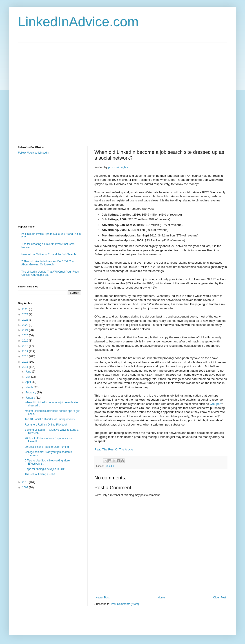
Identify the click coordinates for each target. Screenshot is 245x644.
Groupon (215, 404)
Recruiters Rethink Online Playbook (46, 425)
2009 (26, 487)
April (28, 382)
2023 (26, 320)
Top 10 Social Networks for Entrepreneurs (50, 419)
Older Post (219, 598)
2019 (26, 341)
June (29, 372)
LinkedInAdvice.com (78, 22)
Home (161, 598)
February (31, 393)
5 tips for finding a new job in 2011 (45, 469)
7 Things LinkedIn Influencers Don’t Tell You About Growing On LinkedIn (47, 263)
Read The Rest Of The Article (114, 449)
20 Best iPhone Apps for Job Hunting (47, 447)
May (28, 377)
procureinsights (118, 167)
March (30, 387)
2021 (26, 330)
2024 (26, 314)
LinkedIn (109, 466)
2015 (26, 346)
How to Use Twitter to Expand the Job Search (49, 254)
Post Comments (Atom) (125, 604)
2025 (26, 309)
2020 (26, 335)
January (31, 398)
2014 (26, 351)
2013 (26, 356)
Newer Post (102, 598)
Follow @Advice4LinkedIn (33, 153)
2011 (26, 367)
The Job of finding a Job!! (40, 474)
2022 (26, 325)
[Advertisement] (48, 90)
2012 (26, 362)
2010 (26, 482)
